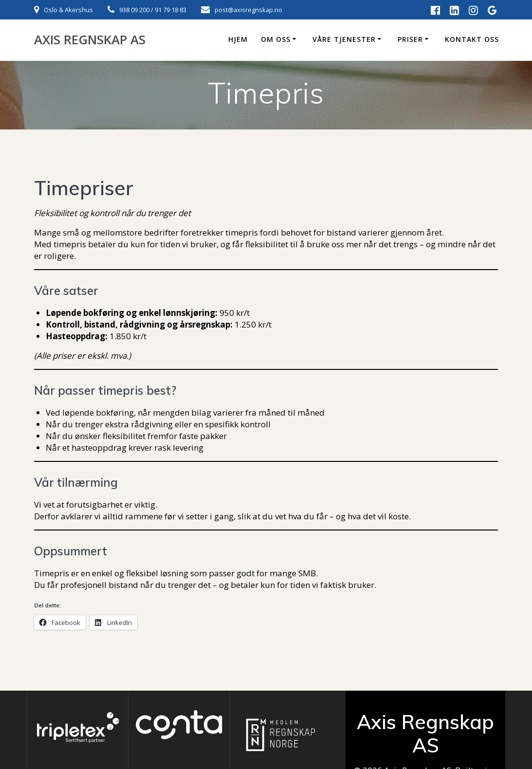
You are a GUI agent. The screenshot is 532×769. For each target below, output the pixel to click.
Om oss (276, 39)
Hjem (238, 39)
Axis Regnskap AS (90, 40)
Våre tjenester (344, 39)
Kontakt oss (472, 39)
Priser (410, 39)
